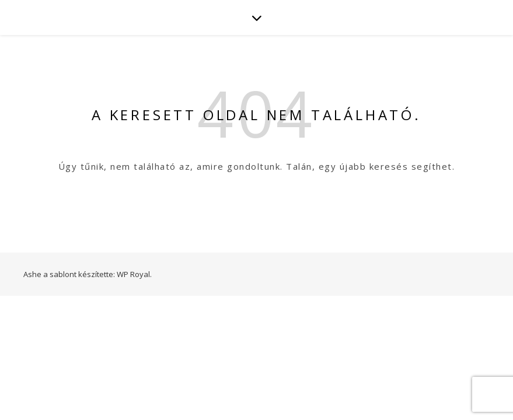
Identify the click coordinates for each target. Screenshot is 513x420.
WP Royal (133, 274)
